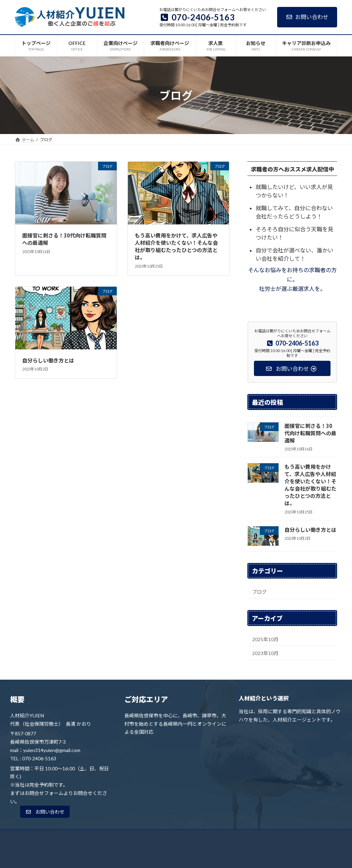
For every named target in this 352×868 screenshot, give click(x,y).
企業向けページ (130, 837)
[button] (45, 812)
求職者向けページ (175, 837)
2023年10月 (265, 653)
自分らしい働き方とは (48, 360)
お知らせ (239, 837)
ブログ (259, 592)
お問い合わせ (307, 17)
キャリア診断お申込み (282, 837)
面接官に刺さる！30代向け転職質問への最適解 (310, 433)
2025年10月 (265, 639)
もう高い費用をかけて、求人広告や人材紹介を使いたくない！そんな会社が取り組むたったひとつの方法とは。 (176, 246)
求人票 (211, 837)
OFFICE (95, 837)
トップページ (62, 837)
